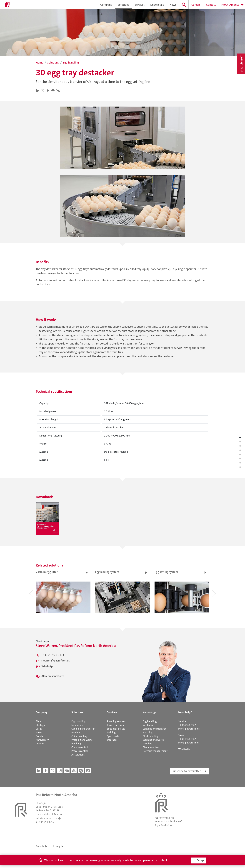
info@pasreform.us (189, 729)
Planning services (116, 721)
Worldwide (184, 749)
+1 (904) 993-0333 (53, 655)
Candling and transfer (83, 729)
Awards (40, 846)
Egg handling (78, 721)
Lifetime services (116, 729)
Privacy (56, 846)
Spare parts (113, 736)
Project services (115, 725)
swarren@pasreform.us (56, 661)
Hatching (76, 732)
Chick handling (79, 736)
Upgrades (112, 740)
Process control (80, 751)
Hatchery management (155, 751)
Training (111, 732)
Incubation (77, 725)
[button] (54, 90)
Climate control (80, 747)
